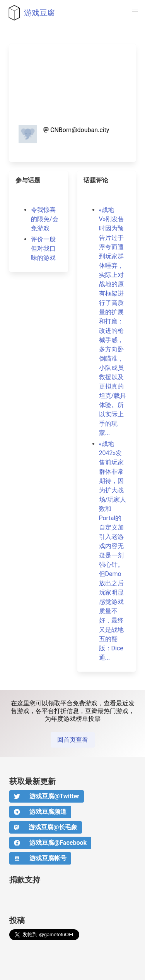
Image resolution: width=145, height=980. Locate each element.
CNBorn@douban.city (80, 130)
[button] (135, 10)
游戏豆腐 (30, 13)
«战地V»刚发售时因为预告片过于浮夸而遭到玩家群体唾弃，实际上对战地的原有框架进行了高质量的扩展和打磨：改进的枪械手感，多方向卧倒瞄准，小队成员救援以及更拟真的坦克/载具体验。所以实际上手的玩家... (113, 321)
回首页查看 (73, 740)
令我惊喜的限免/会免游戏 (45, 219)
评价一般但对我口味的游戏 (43, 248)
